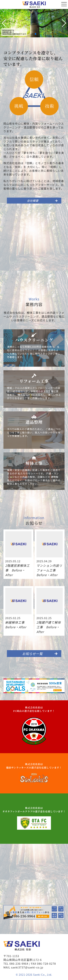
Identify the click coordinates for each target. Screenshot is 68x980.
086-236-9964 (19, 963)
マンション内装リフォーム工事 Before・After (49, 570)
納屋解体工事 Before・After (17, 625)
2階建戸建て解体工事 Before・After (49, 627)
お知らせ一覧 (40, 654)
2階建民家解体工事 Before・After (17, 570)
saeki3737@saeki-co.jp (27, 967)
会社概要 (42, 201)
